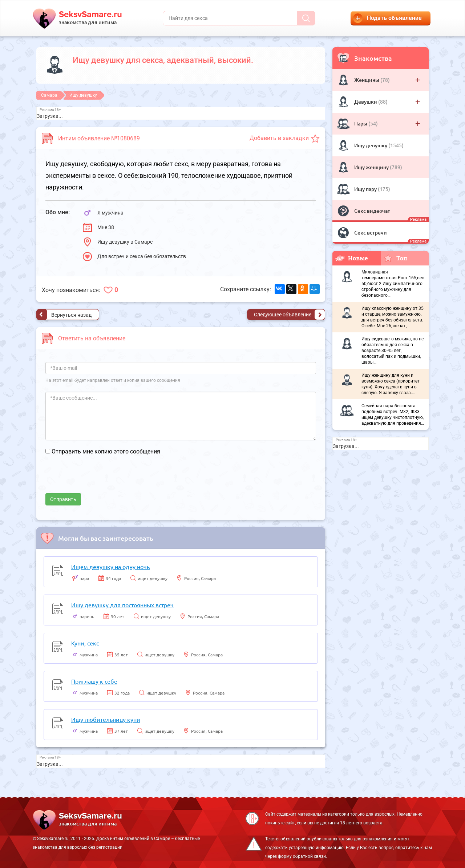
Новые (352, 258)
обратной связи (309, 856)
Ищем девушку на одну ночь (110, 567)
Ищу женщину (372, 167)
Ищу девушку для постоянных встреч (122, 605)
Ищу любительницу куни (106, 719)
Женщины (367, 80)
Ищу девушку (371, 145)
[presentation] (101, 479)
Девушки (366, 102)
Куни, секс (85, 643)
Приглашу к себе (94, 681)
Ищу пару (366, 189)
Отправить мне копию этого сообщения (106, 451)
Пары (361, 123)
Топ (395, 258)
